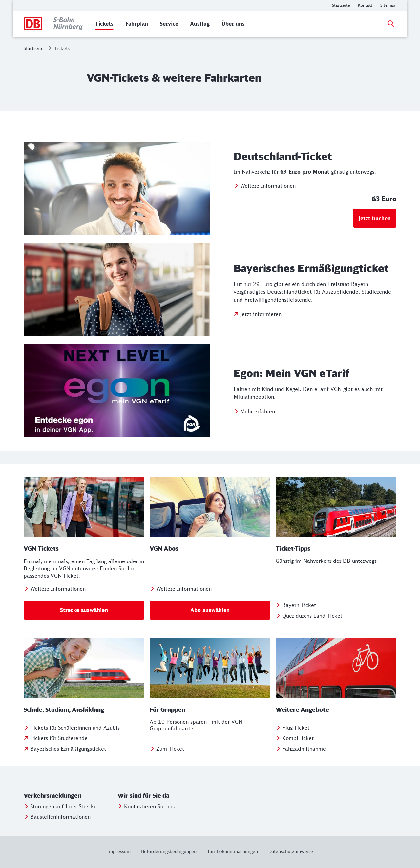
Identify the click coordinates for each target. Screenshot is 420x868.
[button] (69, 796)
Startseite (34, 48)
